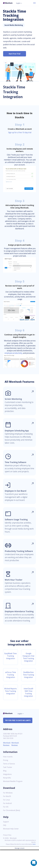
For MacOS (7, 813)
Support (6, 838)
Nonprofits (7, 794)
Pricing (6, 777)
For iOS (6, 823)
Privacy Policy (8, 851)
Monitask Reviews (7, 760)
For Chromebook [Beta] (12, 827)
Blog (5, 787)
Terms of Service (10, 780)
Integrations (8, 791)
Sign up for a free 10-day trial (20, 132)
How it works (8, 773)
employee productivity (25, 355)
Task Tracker (8, 784)
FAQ (5, 842)
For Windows (8, 809)
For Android (8, 820)
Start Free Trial (15, 54)
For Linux (7, 816)
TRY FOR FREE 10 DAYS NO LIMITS (19, 737)
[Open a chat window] (34, 863)
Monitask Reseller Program (14, 798)
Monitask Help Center (12, 845)
